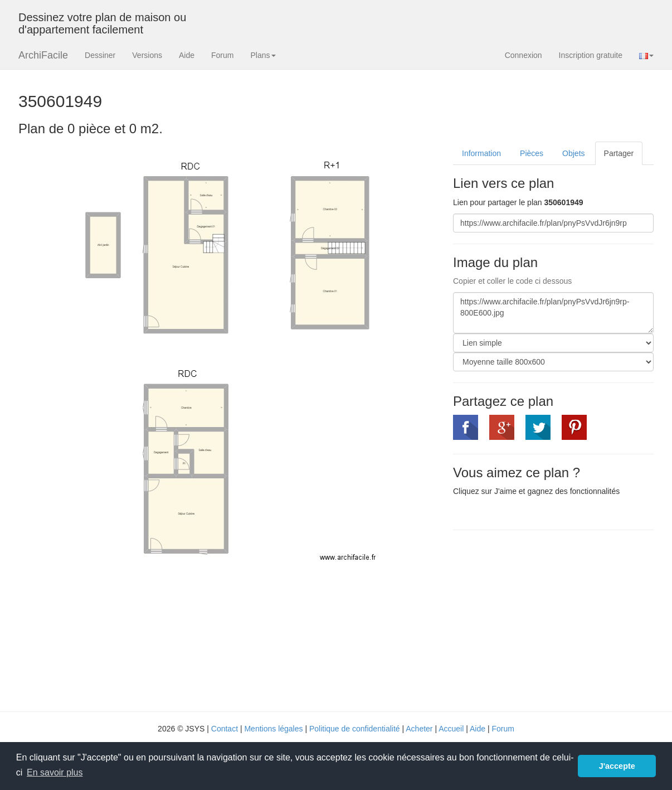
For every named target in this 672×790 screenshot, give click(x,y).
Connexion (524, 55)
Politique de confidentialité (355, 729)
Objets (573, 153)
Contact (225, 729)
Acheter (419, 729)
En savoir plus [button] (55, 772)
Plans (263, 55)
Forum (222, 55)
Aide (187, 55)
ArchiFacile (43, 55)
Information (481, 153)
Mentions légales (273, 729)
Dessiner (100, 55)
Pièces (532, 153)
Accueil (451, 729)
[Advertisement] (547, 619)
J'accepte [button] (617, 766)
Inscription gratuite (591, 55)
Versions (147, 55)
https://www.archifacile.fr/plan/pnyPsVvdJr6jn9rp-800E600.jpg (553, 313)
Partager (619, 153)
